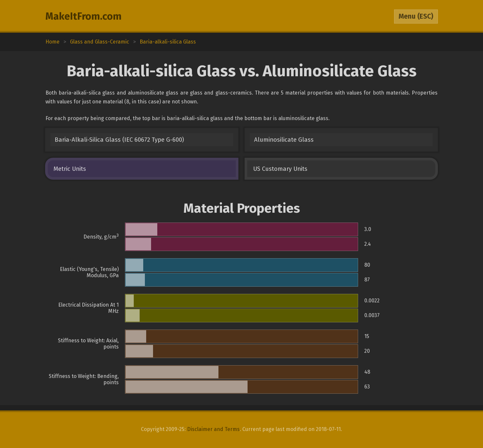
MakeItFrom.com (84, 16)
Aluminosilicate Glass (284, 140)
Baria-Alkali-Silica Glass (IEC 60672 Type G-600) (119, 140)
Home (52, 42)
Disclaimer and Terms (213, 429)
